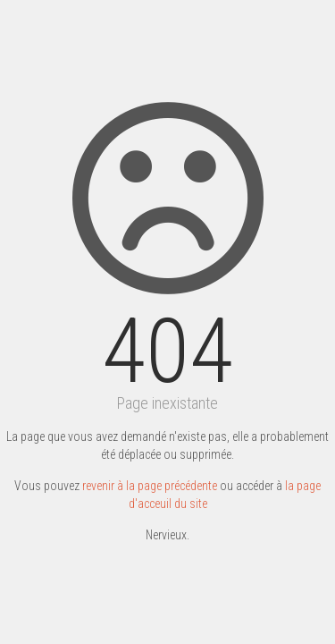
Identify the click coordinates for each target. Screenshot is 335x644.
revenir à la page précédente (150, 486)
